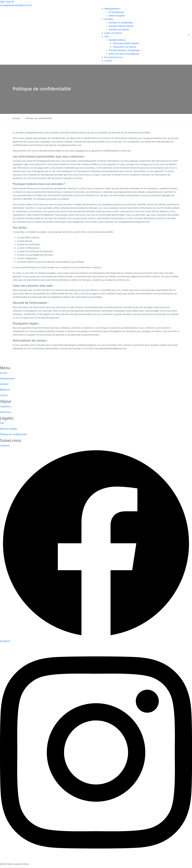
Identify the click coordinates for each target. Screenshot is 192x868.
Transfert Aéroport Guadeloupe (124, 50)
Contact (108, 61)
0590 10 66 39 (7, 2)
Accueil (16, 118)
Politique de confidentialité (13, 434)
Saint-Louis (5, 412)
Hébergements (112, 9)
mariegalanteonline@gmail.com (16, 5)
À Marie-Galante (117, 16)
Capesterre (5, 406)
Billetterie (5, 390)
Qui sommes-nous (113, 57)
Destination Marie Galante (126, 43)
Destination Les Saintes (124, 47)
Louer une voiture (113, 33)
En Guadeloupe (116, 12)
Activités (109, 19)
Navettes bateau (117, 40)
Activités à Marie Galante (121, 26)
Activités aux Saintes (119, 29)
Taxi (107, 36)
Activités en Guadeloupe (121, 23)
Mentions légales (9, 429)
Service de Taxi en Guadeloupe (124, 54)
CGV (2, 423)
